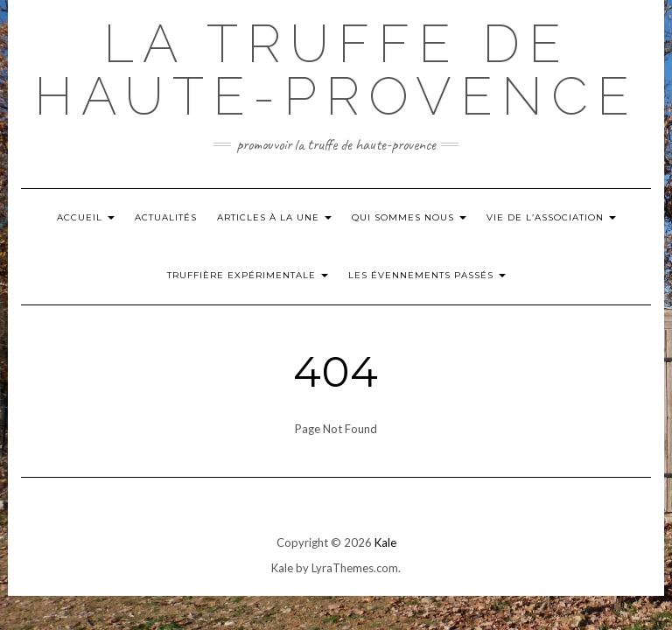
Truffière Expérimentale (248, 275)
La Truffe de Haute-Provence (336, 70)
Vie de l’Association (551, 217)
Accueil (86, 217)
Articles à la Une (274, 217)
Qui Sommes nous (409, 217)
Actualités (166, 217)
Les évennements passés (427, 275)
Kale (385, 542)
